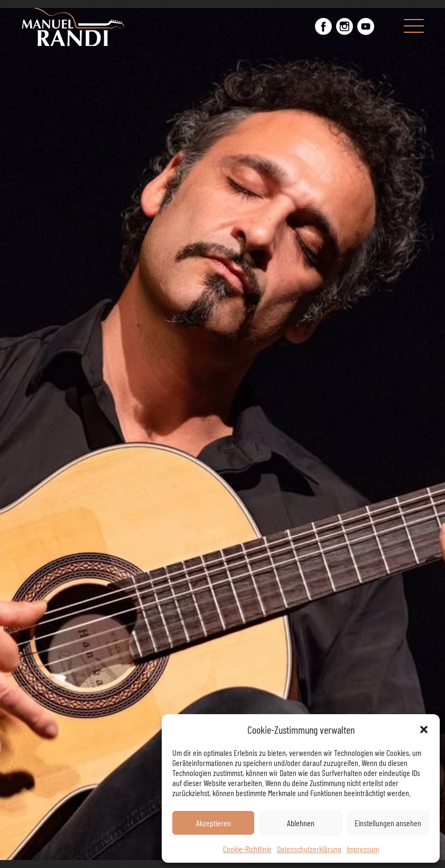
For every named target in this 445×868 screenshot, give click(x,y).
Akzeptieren (214, 823)
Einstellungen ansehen (388, 823)
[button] (424, 730)
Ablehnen (301, 823)
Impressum (363, 849)
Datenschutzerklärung (309, 849)
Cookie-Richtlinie (247, 849)
